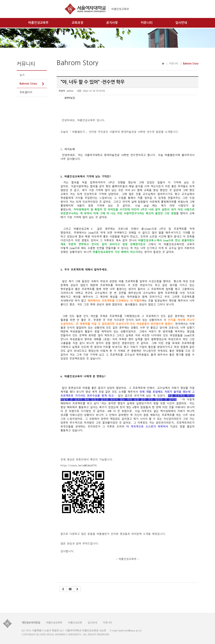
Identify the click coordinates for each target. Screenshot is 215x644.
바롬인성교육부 (38, 23)
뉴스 (22, 75)
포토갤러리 (26, 92)
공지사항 (112, 23)
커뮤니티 (147, 23)
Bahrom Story (28, 84)
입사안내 (181, 23)
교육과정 (77, 23)
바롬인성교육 (75, 623)
